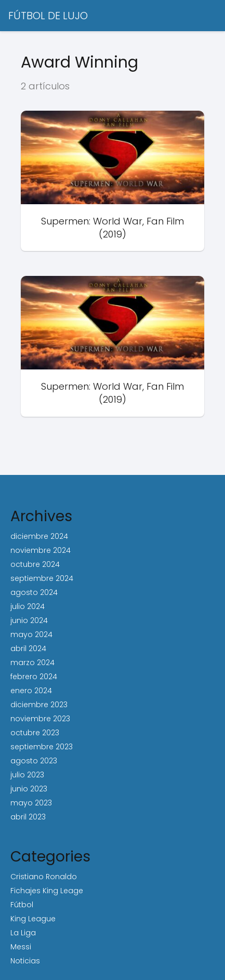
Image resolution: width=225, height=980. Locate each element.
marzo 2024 (32, 663)
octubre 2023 (35, 733)
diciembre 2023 (39, 705)
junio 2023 (29, 789)
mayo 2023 (31, 803)
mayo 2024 (31, 634)
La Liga (23, 933)
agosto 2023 (34, 761)
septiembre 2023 (42, 747)
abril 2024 (28, 648)
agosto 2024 (34, 592)
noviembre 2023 (40, 719)
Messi (21, 947)
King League (33, 919)
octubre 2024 (35, 564)
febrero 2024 (34, 677)
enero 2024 (31, 691)
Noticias (25, 961)
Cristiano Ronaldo (44, 877)
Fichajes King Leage (47, 891)
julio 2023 (27, 775)
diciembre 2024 (39, 536)
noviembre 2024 (41, 550)
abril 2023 (28, 817)
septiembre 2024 (42, 578)
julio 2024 (28, 606)
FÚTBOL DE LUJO (48, 16)
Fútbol (22, 905)
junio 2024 (29, 620)
